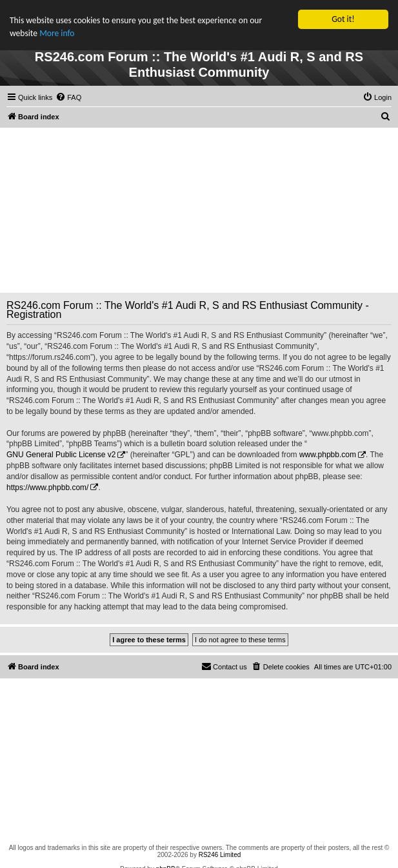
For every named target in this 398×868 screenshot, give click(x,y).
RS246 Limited (220, 855)
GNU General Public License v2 (61, 455)
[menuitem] (68, 97)
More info (57, 33)
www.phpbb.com (328, 455)
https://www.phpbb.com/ (47, 488)
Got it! (343, 19)
